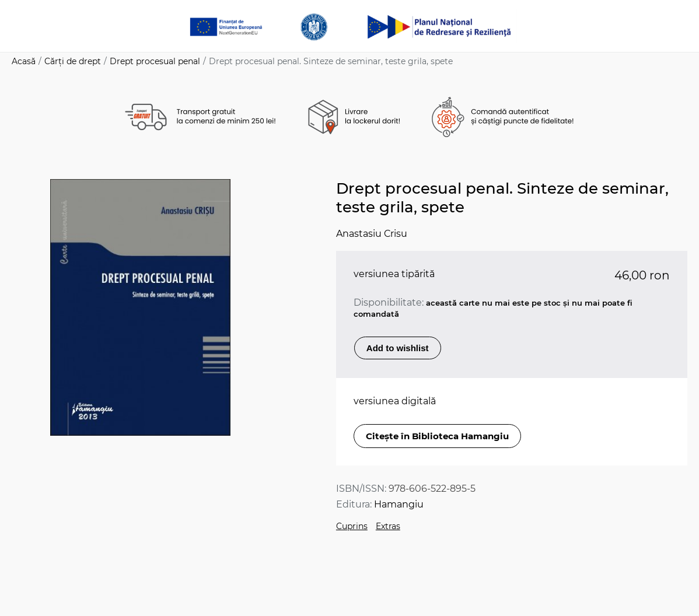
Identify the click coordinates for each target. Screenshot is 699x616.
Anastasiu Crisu (372, 234)
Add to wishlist (398, 348)
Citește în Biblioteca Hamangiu (437, 436)
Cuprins (352, 526)
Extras (388, 526)
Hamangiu (399, 504)
